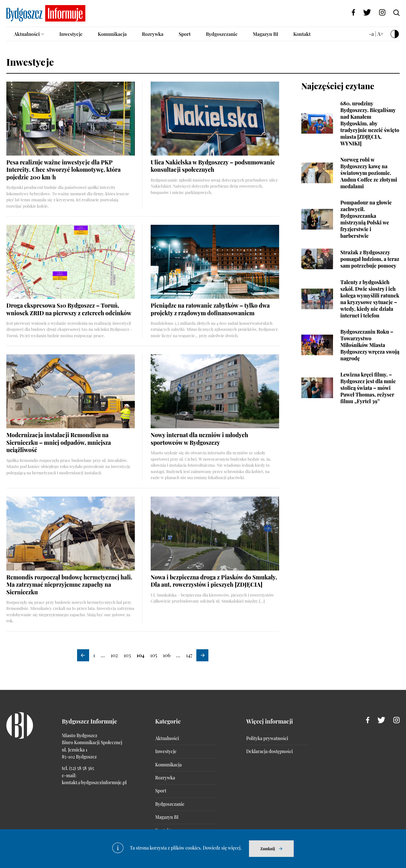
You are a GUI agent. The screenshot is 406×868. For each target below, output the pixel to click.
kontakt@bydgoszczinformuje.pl (94, 782)
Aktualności (27, 34)
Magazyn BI (265, 34)
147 (189, 655)
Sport (185, 34)
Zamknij (268, 849)
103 (127, 655)
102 (114, 655)
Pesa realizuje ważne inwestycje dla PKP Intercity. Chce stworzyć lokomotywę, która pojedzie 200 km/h (63, 170)
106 (167, 655)
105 (154, 655)
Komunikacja (112, 34)
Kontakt (302, 34)
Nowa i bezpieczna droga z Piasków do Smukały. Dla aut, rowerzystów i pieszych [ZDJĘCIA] (214, 581)
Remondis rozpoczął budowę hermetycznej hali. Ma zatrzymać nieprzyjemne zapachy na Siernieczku (69, 585)
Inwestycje (71, 34)
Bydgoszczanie (222, 34)
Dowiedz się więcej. (222, 848)
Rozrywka (153, 34)
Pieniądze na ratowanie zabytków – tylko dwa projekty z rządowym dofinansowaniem (210, 309)
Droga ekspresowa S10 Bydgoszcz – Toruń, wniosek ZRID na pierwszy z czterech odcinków (69, 309)
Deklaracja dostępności (269, 751)
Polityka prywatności (267, 738)
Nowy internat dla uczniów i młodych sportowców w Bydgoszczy (199, 439)
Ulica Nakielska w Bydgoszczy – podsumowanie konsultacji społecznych (213, 166)
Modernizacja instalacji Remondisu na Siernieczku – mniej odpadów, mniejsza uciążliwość (59, 442)
